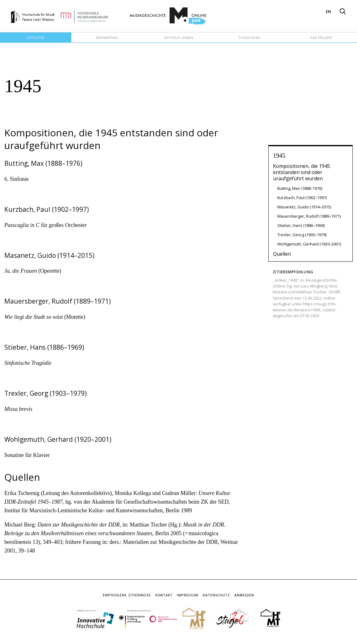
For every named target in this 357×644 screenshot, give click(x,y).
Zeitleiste (36, 38)
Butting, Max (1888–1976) (300, 188)
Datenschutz (216, 595)
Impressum (188, 595)
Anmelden (244, 595)
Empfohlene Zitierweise (127, 595)
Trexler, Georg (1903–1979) (302, 235)
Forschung (250, 38)
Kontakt (164, 595)
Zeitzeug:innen (179, 38)
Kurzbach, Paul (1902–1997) (302, 198)
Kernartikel (107, 38)
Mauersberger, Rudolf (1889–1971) (309, 216)
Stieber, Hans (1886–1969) (301, 225)
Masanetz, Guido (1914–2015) (304, 207)
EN (328, 11)
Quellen (282, 254)
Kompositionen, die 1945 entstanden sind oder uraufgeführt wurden (302, 172)
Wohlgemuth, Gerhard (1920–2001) (309, 244)
